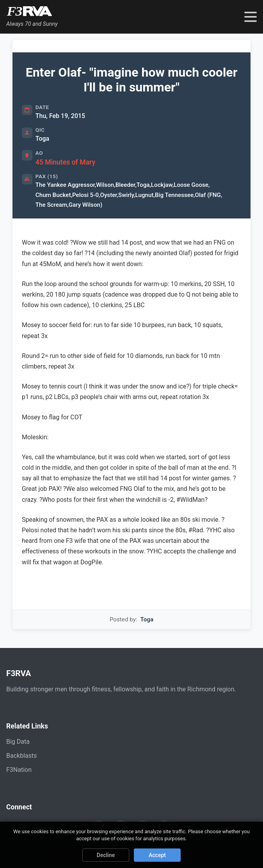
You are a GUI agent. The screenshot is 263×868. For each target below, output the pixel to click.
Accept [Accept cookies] (157, 855)
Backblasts (21, 756)
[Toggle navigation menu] (251, 17)
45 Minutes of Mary (66, 162)
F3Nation (19, 770)
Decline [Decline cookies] (106, 855)
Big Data (18, 742)
